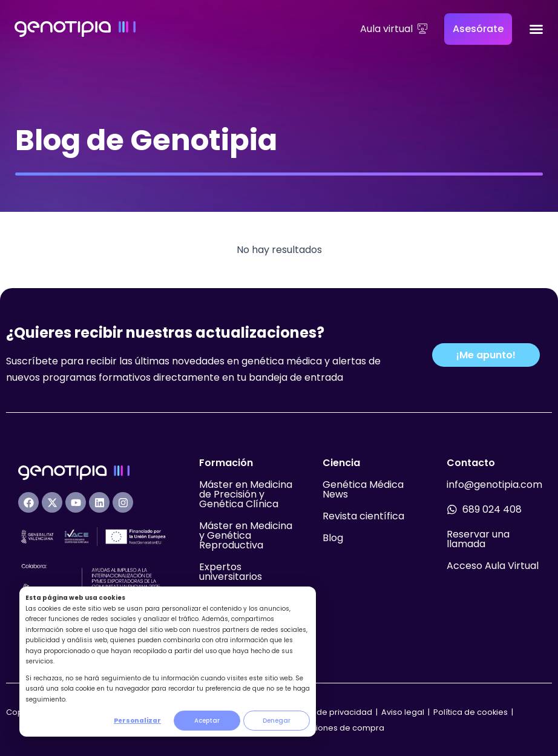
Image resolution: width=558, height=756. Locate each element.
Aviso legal (404, 712)
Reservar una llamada (478, 539)
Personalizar (137, 721)
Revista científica (363, 516)
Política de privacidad (329, 712)
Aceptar (207, 721)
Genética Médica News (363, 489)
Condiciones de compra (336, 728)
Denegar (277, 721)
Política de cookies (471, 712)
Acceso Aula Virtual (493, 566)
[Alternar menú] (536, 29)
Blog (333, 538)
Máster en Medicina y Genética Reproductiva (246, 535)
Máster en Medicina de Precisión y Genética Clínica (246, 494)
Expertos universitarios (231, 572)
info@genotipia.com (494, 485)
